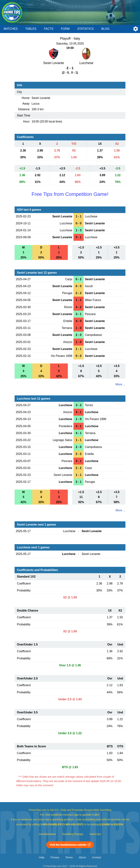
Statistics (85, 29)
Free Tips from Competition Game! (70, 194)
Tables (31, 29)
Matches (11, 29)
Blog (105, 29)
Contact (97, 857)
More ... (120, 384)
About (82, 857)
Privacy (55, 857)
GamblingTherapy (73, 834)
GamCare (95, 834)
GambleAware (47, 834)
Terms (69, 857)
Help (42, 857)
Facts (49, 29)
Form (65, 29)
